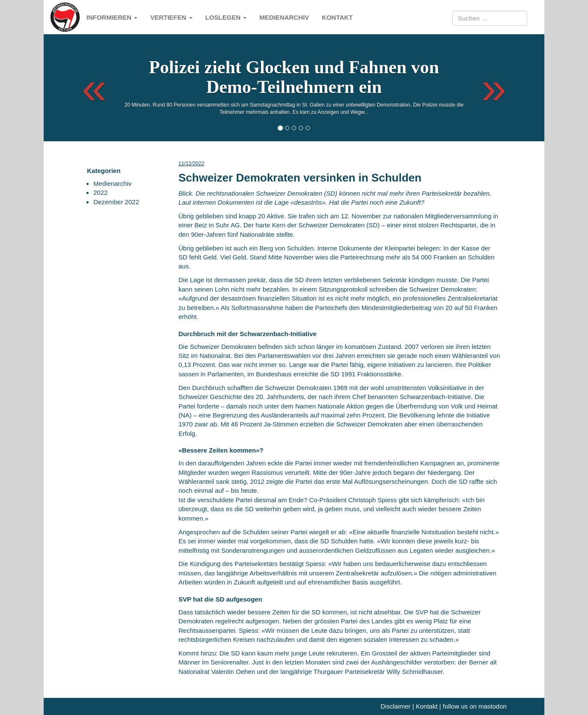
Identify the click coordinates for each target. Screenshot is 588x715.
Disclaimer (395, 706)
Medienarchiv (284, 17)
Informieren (112, 17)
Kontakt (337, 17)
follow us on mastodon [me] (475, 706)
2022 (100, 192)
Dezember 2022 (116, 202)
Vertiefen (171, 17)
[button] (87, 88)
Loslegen (226, 17)
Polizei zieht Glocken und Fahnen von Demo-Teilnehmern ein (294, 77)
